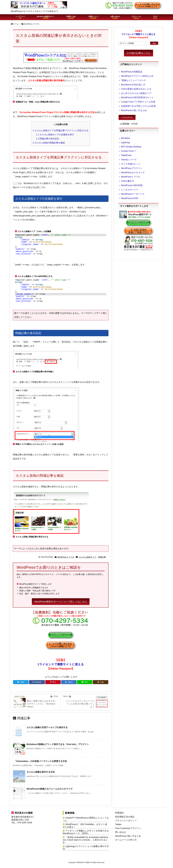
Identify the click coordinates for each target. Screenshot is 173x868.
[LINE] (85, 682)
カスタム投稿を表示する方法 (41, 772)
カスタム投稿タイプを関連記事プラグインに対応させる (61, 131)
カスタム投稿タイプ (88, 557)
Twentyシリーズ (129, 160)
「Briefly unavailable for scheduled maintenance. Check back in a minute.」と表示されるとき (85, 840)
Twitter (118, 824)
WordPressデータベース (133, 194)
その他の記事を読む (127, 117)
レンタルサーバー (130, 190)
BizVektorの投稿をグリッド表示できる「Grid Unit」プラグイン (58, 744)
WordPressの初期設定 (132, 72)
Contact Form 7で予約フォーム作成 (138, 102)
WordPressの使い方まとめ (134, 110)
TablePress (126, 155)
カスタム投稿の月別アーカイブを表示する (47, 727)
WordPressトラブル (32, 24)
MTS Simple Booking (131, 147)
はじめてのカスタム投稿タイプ (136, 93)
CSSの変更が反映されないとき (136, 89)
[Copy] (101, 682)
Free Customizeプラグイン (128, 828)
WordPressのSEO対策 (132, 185)
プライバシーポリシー (126, 821)
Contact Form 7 (128, 151)
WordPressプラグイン (132, 168)
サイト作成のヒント (131, 164)
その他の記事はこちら (139, 53)
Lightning (125, 142)
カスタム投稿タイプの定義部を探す (55, 135)
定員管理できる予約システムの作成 (138, 106)
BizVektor (126, 138)
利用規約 (119, 813)
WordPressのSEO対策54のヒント (137, 97)
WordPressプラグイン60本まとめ (137, 76)
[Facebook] (37, 682)
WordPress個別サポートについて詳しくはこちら (61, 602)
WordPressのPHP (130, 198)
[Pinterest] (53, 682)
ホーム (16, 24)
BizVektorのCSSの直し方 (133, 85)
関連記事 (102, 557)
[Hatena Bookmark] (69, 682)
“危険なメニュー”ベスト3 (133, 80)
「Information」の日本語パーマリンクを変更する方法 (40, 761)
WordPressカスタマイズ (133, 173)
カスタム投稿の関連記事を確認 (49, 143)
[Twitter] (21, 682)
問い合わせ (120, 832)
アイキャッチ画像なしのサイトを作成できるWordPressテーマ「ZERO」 (86, 832)
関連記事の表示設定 (47, 139)
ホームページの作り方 (126, 840)
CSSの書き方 (128, 181)
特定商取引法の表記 (125, 817)
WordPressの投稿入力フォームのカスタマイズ (49, 789)
